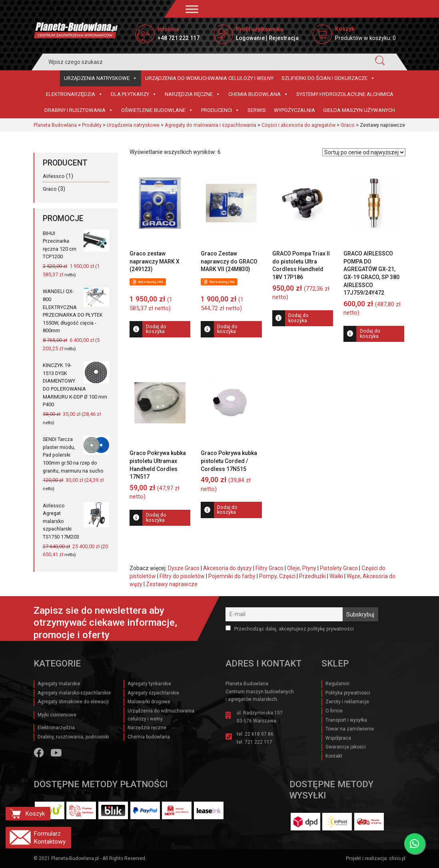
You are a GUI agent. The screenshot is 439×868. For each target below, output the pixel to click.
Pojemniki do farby (232, 576)
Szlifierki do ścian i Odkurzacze (328, 78)
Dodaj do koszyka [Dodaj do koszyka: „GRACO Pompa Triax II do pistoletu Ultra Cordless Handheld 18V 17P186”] (298, 318)
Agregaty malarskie (59, 684)
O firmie (334, 711)
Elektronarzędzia (74, 94)
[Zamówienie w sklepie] (364, 152)
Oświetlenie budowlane (157, 110)
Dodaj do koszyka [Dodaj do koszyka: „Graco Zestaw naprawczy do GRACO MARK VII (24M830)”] (227, 329)
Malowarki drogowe (149, 702)
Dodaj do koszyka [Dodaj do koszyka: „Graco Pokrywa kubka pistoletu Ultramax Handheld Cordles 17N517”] (156, 517)
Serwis (257, 110)
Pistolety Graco (339, 568)
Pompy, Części (277, 576)
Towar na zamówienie (350, 729)
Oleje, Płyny (302, 568)
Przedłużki (312, 576)
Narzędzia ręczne (193, 94)
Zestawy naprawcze (172, 584)
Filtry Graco (269, 568)
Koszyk (35, 814)
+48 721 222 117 (179, 38)
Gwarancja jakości (346, 747)
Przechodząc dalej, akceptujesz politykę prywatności (290, 629)
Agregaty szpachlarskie (153, 693)
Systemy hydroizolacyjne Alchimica (345, 94)
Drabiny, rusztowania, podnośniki (73, 737)
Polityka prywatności (348, 693)
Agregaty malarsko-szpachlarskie (74, 693)
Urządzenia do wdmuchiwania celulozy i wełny (209, 78)
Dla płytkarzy (134, 94)
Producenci (220, 110)
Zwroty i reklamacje (347, 702)
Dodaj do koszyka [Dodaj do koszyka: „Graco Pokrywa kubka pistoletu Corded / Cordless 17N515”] (227, 510)
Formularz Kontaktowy (50, 838)
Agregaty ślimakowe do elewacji (73, 702)
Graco (50, 189)
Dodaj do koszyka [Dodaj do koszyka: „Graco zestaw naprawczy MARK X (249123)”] (156, 329)
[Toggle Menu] (192, 9)
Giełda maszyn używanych (359, 110)
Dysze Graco (184, 568)
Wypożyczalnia (294, 110)
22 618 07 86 (259, 734)
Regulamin (337, 684)
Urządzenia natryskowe (101, 78)
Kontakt (334, 756)
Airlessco (54, 176)
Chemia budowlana (258, 94)
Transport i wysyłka (346, 720)
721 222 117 (258, 742)
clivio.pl (397, 858)
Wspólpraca (338, 738)
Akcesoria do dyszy (227, 568)
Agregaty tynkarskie (149, 684)
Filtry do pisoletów (182, 576)
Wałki (336, 576)
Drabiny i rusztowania (79, 110)
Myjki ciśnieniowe (57, 715)
